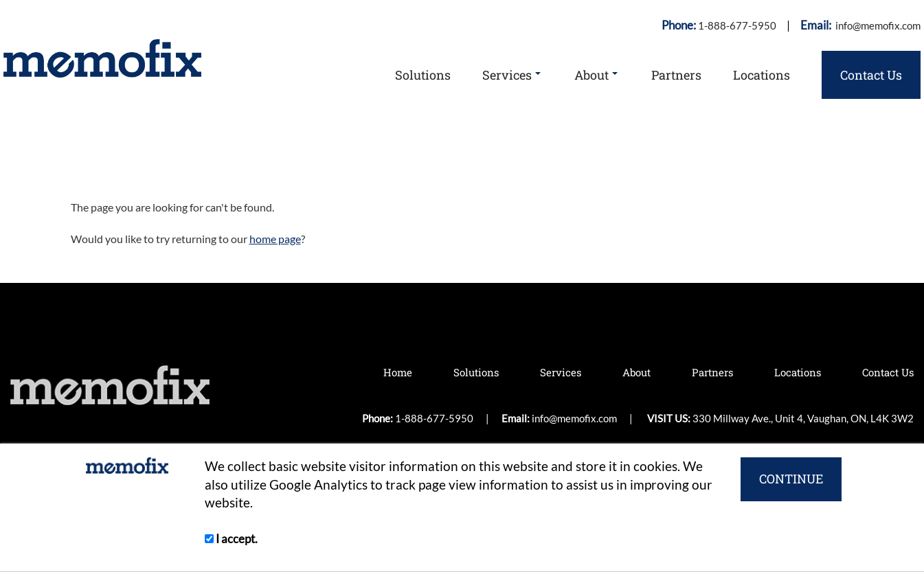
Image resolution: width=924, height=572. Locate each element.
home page (275, 239)
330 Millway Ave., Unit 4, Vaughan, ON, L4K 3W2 (803, 418)
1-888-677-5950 (737, 25)
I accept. (231, 539)
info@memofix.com (877, 25)
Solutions (423, 75)
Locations (762, 75)
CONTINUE (791, 479)
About (596, 75)
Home (398, 372)
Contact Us (871, 75)
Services (511, 75)
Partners (676, 75)
